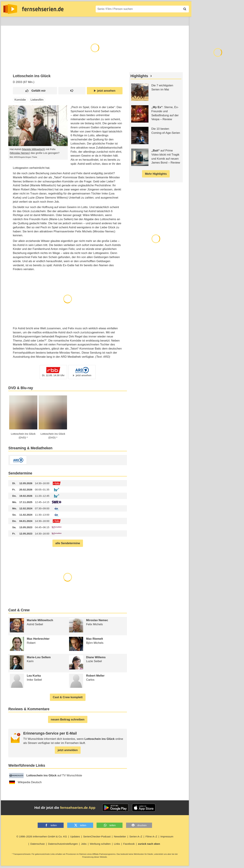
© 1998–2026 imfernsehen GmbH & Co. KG (42, 836)
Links (117, 844)
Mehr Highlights (156, 174)
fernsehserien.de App (78, 808)
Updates (75, 836)
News (7, 20)
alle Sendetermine (68, 543)
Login (179, 21)
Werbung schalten (100, 844)
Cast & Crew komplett (68, 697)
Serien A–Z (77, 20)
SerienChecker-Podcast (97, 836)
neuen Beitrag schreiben (68, 720)
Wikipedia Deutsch (25, 782)
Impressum (167, 836)
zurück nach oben (149, 844)
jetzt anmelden (68, 750)
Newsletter (120, 836)
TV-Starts (59, 20)
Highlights (139, 76)
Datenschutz (38, 844)
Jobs (84, 844)
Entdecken (22, 20)
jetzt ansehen (105, 91)
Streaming (41, 20)
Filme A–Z (95, 20)
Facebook (129, 844)
